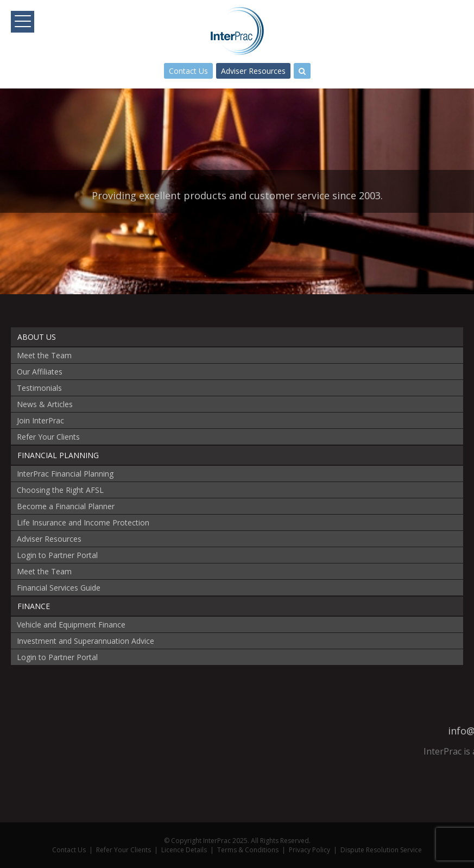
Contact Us (188, 71)
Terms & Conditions (248, 850)
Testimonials (39, 388)
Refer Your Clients (48, 437)
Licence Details (184, 850)
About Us (37, 337)
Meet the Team (44, 355)
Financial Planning (58, 455)
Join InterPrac (40, 420)
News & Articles (45, 404)
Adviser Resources (253, 71)
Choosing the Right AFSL (60, 490)
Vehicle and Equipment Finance (71, 625)
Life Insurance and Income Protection (83, 522)
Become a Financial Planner (66, 506)
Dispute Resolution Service (381, 850)
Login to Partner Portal (57, 555)
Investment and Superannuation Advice (86, 641)
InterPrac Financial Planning (65, 474)
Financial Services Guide (59, 588)
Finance (34, 606)
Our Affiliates (40, 372)
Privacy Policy (309, 850)
